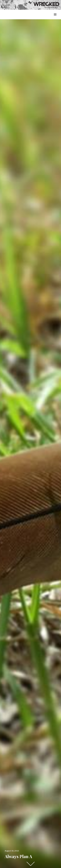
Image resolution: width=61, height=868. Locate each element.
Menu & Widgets (55, 18)
